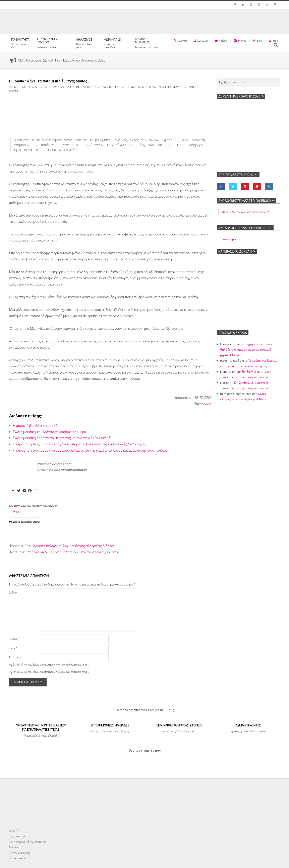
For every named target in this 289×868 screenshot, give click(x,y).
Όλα (83, 87)
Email (13, 648)
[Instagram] (36, 491)
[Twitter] (19, 491)
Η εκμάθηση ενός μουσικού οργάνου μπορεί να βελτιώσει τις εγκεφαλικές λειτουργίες (79, 444)
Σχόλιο (13, 592)
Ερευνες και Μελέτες (140, 87)
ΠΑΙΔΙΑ (92, 87)
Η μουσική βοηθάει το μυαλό (35, 425)
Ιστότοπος (15, 657)
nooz (207, 404)
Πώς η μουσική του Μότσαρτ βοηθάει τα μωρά (50, 432)
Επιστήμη (119, 87)
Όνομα (14, 638)
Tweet (16, 511)
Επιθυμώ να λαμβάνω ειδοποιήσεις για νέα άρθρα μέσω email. (51, 672)
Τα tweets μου (227, 239)
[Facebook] (13, 491)
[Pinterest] (30, 491)
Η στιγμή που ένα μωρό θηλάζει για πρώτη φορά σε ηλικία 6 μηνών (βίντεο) (247, 349)
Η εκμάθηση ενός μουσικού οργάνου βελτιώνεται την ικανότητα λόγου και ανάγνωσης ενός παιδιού (90, 450)
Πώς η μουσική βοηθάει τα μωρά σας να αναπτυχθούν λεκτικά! (62, 438)
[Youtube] (24, 491)
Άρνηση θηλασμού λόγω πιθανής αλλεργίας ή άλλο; (74, 546)
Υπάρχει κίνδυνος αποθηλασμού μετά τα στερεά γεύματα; (73, 552)
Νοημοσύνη (175, 87)
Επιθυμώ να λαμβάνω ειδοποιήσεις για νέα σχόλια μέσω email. (51, 664)
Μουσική (160, 87)
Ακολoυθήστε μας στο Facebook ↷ (247, 201)
